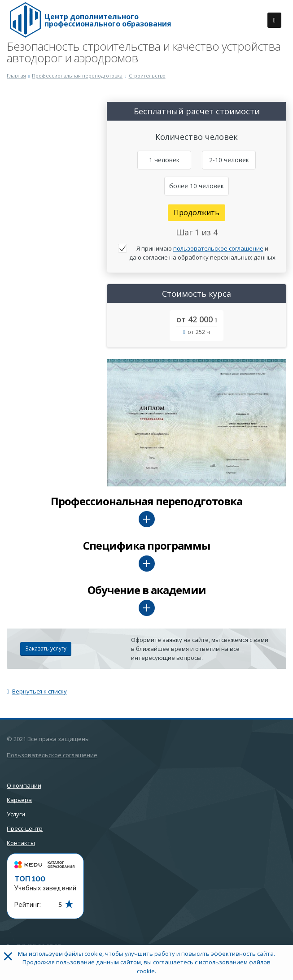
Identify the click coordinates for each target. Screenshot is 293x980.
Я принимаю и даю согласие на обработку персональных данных (202, 253)
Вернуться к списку (37, 691)
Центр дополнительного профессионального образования (108, 20)
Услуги (16, 814)
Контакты (21, 843)
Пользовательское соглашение (52, 755)
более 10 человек (197, 186)
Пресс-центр (25, 828)
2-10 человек (229, 160)
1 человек (164, 160)
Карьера (19, 800)
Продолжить (197, 212)
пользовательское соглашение (218, 248)
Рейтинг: (28, 905)
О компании (24, 785)
